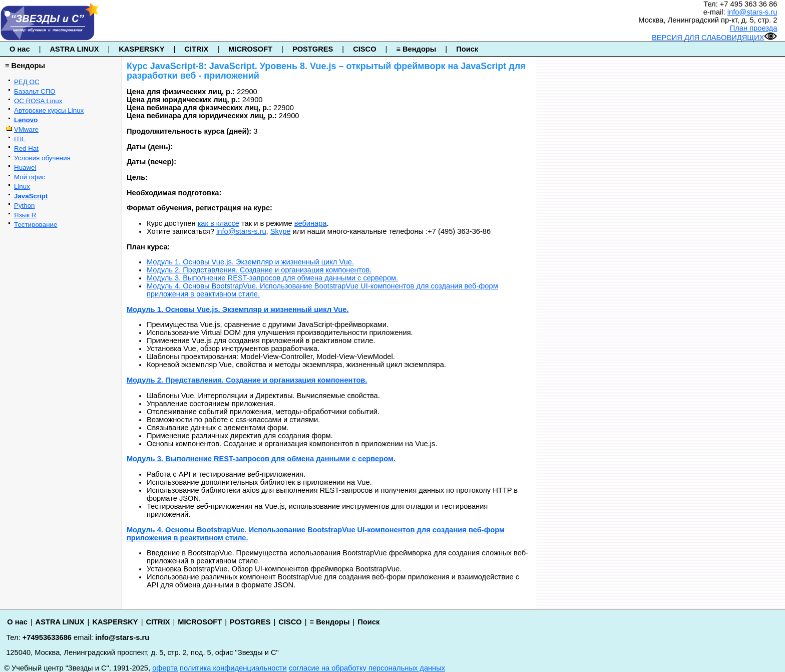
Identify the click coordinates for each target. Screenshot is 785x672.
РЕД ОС (27, 82)
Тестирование (36, 225)
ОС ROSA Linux (38, 101)
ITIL (20, 139)
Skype (281, 231)
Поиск (467, 49)
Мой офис (30, 177)
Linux (22, 187)
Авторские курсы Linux (49, 110)
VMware (26, 129)
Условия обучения (42, 158)
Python (25, 206)
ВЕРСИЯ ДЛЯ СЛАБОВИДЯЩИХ (714, 38)
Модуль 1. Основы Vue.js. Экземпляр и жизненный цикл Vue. (250, 262)
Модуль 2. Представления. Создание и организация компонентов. (259, 270)
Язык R (25, 215)
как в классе (219, 223)
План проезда (754, 28)
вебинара (311, 223)
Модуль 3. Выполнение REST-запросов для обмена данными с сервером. (272, 278)
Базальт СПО (35, 91)
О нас (20, 49)
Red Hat (26, 148)
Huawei (25, 167)
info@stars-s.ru (752, 12)
